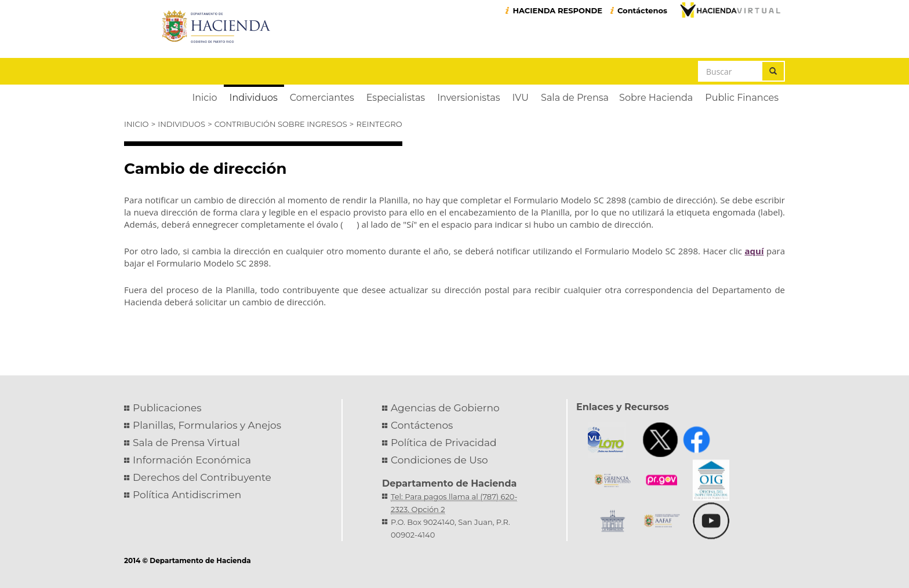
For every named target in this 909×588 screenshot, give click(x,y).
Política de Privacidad (444, 443)
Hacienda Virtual (730, 10)
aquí (755, 251)
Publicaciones (167, 408)
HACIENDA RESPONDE (557, 10)
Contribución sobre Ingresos (281, 124)
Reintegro (379, 124)
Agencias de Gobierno (445, 408)
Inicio (136, 124)
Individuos (181, 124)
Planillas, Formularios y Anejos (207, 425)
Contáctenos (642, 10)
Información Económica (192, 460)
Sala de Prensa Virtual (186, 443)
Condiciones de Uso (439, 460)
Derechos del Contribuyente (202, 477)
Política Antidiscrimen (187, 495)
